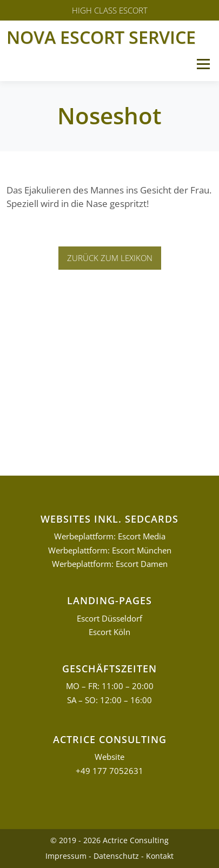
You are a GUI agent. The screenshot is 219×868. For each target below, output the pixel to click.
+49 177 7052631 (109, 771)
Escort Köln (109, 632)
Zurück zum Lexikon (110, 258)
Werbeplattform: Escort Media (110, 536)
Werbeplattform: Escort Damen (110, 564)
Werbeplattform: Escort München (110, 550)
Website (109, 757)
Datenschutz (116, 856)
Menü (203, 64)
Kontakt (160, 856)
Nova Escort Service (101, 37)
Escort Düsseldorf (109, 619)
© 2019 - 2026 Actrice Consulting (109, 840)
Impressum (66, 856)
